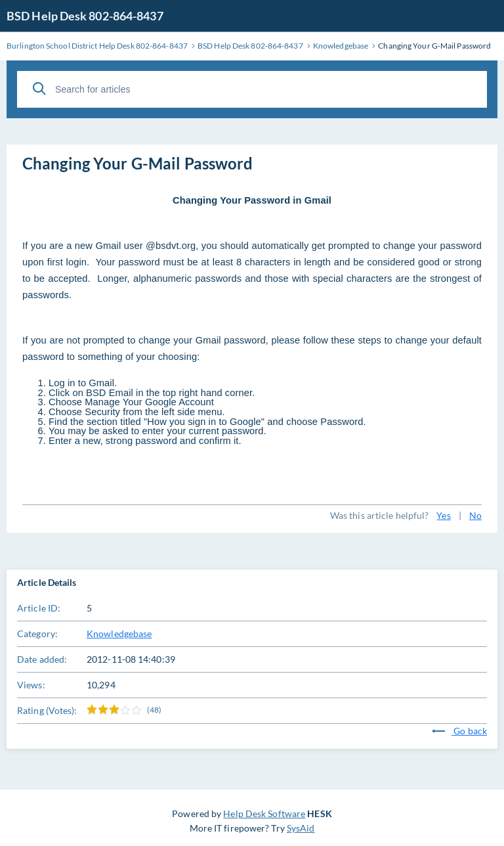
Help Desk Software (264, 813)
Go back (459, 731)
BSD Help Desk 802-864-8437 (85, 16)
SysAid (301, 828)
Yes (443, 515)
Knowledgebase (119, 634)
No (475, 515)
